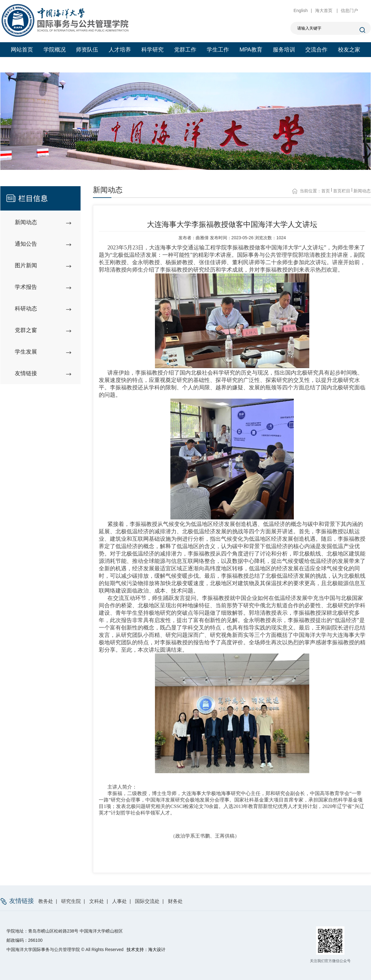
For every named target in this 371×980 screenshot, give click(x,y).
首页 (326, 191)
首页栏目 (342, 191)
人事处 (119, 901)
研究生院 (71, 901)
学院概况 (55, 50)
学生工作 (218, 50)
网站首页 (22, 50)
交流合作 (316, 50)
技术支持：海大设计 (146, 949)
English (301, 10)
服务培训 (284, 50)
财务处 (175, 901)
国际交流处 (147, 901)
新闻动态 (362, 191)
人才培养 (120, 50)
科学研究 (152, 50)
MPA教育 (251, 50)
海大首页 (324, 10)
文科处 (97, 901)
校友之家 (349, 50)
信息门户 (349, 10)
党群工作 (185, 50)
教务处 (46, 901)
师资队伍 (87, 50)
